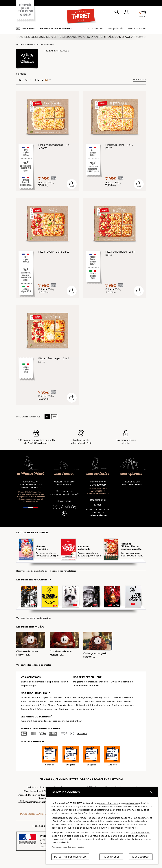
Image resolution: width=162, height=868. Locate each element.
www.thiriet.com (109, 803)
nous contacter (98, 474)
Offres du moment (31, 697)
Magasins (78, 682)
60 (54, 417)
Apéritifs (47, 697)
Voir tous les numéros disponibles (34, 618)
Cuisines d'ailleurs (122, 697)
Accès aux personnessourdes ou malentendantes (98, 512)
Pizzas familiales (45, 44)
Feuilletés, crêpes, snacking (88, 697)
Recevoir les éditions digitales (32, 571)
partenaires (132, 803)
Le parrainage (28, 686)
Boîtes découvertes (47, 709)
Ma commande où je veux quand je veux (64, 493)
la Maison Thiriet (31, 474)
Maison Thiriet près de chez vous (64, 483)
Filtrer (42, 80)
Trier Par (22, 80)
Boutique (64, 709)
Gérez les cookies (32, 791)
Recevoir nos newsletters (63, 571)
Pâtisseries (81, 705)
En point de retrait (57, 682)
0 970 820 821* (98, 485)
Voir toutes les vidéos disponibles (34, 665)
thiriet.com (32, 787)
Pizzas (30, 44)
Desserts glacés (65, 705)
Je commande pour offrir (86, 686)
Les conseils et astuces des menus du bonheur (58, 721)
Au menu (26, 721)
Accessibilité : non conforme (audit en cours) (42, 795)
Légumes (89, 701)
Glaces (51, 705)
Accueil (20, 44)
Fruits (43, 705)
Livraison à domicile (121, 682)
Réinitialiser (140, 80)
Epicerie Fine (28, 709)
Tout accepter (141, 857)
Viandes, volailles (73, 701)
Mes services (96, 28)
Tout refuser (111, 857)
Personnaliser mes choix (70, 857)
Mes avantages (137, 28)
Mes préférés (115, 28)
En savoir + (82, 734)
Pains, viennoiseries (100, 705)
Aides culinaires (29, 705)
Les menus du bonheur (55, 28)
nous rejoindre (131, 474)
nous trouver (64, 474)
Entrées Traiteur (62, 697)
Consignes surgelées (97, 682)
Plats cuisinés (28, 701)
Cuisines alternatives (123, 705)
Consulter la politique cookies (68, 847)
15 (47, 417)
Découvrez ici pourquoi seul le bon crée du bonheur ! (31, 485)
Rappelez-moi (98, 500)
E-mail (98, 505)
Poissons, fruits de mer (49, 701)
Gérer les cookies (140, 833)
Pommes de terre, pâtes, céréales (114, 701)
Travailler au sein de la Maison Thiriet (131, 483)
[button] (126, 13)
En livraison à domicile (33, 682)
